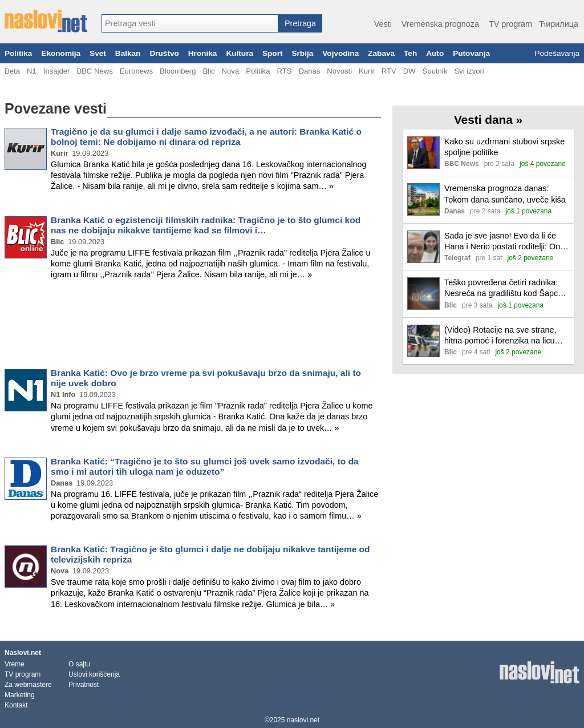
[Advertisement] (193, 326)
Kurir (367, 71)
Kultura (240, 53)
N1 (32, 71)
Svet (98, 53)
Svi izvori (469, 71)
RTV (389, 71)
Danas (309, 71)
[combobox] (190, 23)
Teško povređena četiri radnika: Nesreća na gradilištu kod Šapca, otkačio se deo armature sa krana (505, 288)
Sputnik (435, 71)
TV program (510, 24)
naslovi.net (303, 720)
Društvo (164, 53)
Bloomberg (178, 71)
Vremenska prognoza (440, 24)
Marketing (20, 695)
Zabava (381, 53)
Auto (435, 53)
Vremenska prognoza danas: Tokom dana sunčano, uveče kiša (505, 194)
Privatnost (84, 685)
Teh (410, 53)
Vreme (15, 664)
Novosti (339, 71)
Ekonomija (61, 53)
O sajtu (79, 664)
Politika (18, 53)
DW (409, 71)
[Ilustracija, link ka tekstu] (423, 154)
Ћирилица (559, 24)
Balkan (128, 53)
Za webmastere (28, 685)
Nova (231, 71)
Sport (273, 53)
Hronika (203, 53)
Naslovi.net (23, 653)
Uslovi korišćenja (94, 674)
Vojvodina (340, 53)
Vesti (383, 24)
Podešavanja (557, 53)
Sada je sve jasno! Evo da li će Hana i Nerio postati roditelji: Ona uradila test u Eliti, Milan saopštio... (504, 242)
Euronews (136, 71)
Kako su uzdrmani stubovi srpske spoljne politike (504, 147)
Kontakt (16, 705)
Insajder (57, 71)
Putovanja (471, 53)
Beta (12, 71)
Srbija (302, 53)
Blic (208, 71)
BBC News (94, 71)
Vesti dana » (488, 120)
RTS (284, 71)
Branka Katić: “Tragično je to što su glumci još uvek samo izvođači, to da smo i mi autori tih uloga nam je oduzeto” (205, 466)
